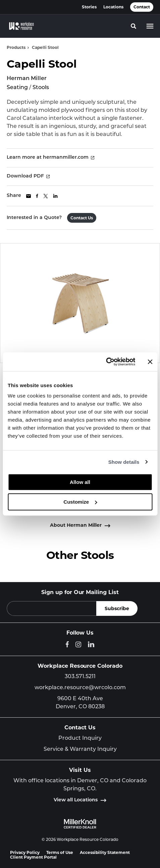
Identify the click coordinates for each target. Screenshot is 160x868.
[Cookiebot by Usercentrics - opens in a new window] (106, 362)
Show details (124, 462)
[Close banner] (150, 362)
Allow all (80, 482)
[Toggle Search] (134, 26)
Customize (80, 502)
